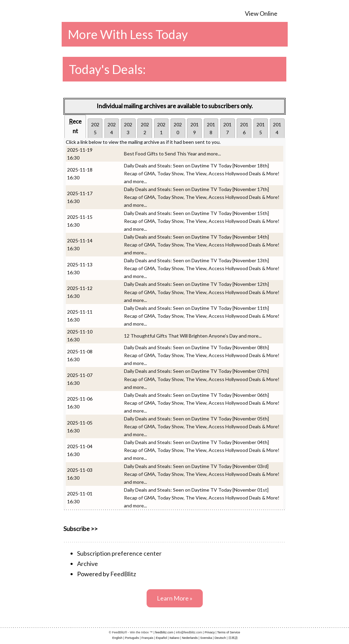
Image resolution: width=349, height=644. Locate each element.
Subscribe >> (80, 529)
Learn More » (175, 598)
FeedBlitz (123, 574)
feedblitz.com (164, 632)
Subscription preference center (119, 553)
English (117, 638)
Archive (88, 564)
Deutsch (220, 638)
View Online (261, 13)
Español (161, 638)
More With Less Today (128, 34)
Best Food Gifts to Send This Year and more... (172, 154)
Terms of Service (229, 632)
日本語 (233, 638)
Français (147, 638)
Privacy (210, 632)
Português (132, 638)
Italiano (174, 638)
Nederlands (190, 638)
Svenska (206, 638)
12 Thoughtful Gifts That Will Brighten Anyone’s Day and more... (193, 336)
